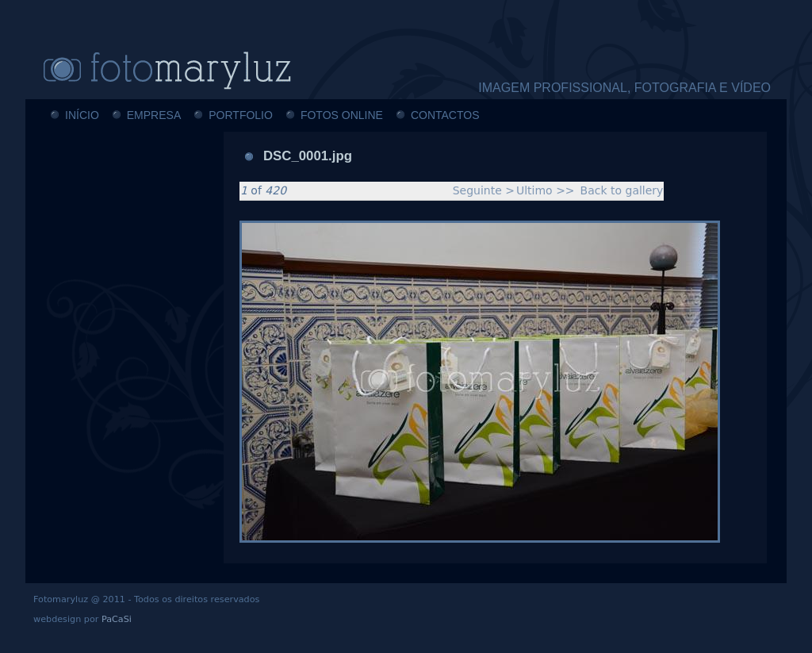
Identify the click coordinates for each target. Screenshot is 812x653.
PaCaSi (117, 619)
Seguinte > (484, 190)
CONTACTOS (445, 115)
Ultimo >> (546, 190)
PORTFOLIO (241, 115)
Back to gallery (622, 190)
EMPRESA (154, 115)
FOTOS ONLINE (342, 115)
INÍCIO (82, 115)
